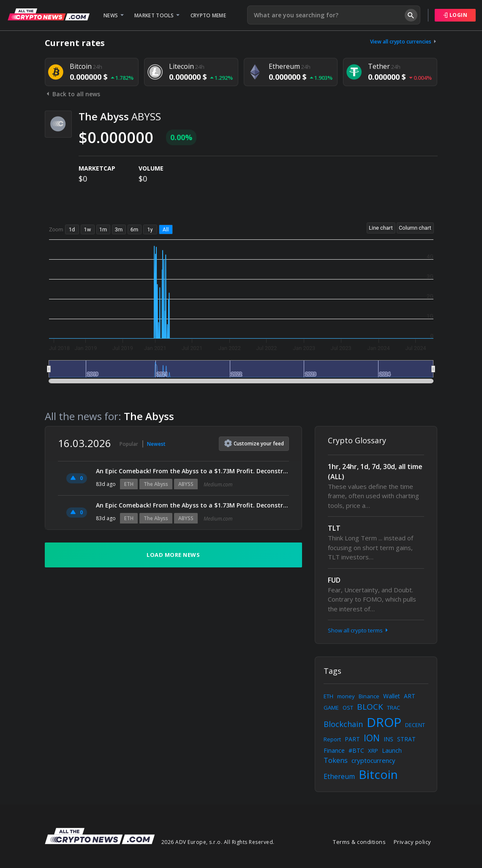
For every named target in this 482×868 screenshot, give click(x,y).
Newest (156, 444)
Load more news (173, 555)
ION (372, 738)
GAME (331, 708)
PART (352, 739)
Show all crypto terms (359, 630)
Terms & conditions (359, 842)
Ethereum (339, 776)
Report (332, 739)
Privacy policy (413, 842)
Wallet (392, 696)
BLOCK (370, 707)
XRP (373, 751)
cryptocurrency (373, 760)
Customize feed (254, 443)
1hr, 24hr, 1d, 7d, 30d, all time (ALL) (375, 472)
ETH (129, 484)
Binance (369, 696)
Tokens (336, 760)
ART (410, 696)
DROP (384, 722)
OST (348, 708)
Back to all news (72, 94)
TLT (334, 528)
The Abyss (156, 484)
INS (388, 739)
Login (455, 15)
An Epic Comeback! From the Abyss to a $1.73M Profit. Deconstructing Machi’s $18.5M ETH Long (193, 471)
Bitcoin (378, 774)
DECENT (415, 725)
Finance (334, 750)
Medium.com (218, 484)
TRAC (393, 708)
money (346, 696)
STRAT (406, 739)
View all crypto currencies (404, 42)
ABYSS (186, 484)
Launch (392, 750)
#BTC (356, 750)
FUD (334, 580)
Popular (129, 444)
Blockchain (343, 724)
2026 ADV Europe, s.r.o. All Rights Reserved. (218, 842)
